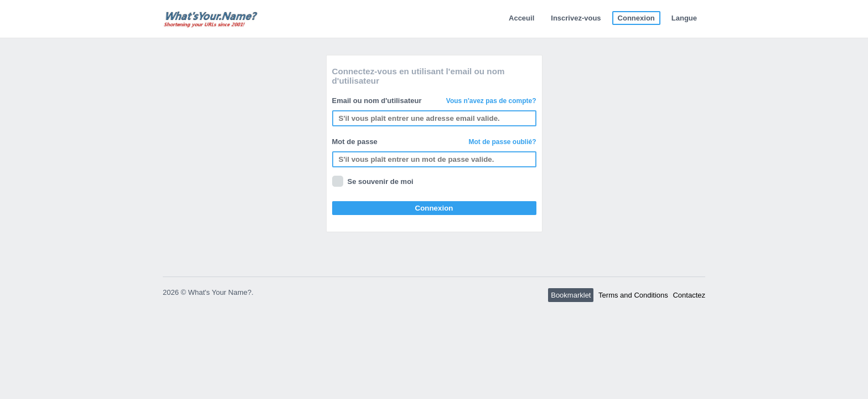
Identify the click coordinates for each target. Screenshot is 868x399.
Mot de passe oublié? (502, 142)
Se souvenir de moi (381, 181)
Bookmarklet (571, 295)
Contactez (689, 295)
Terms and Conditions (633, 295)
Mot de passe (434, 142)
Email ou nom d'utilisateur (434, 101)
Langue (684, 18)
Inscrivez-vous (576, 18)
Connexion (636, 18)
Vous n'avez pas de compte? (491, 101)
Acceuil (521, 18)
